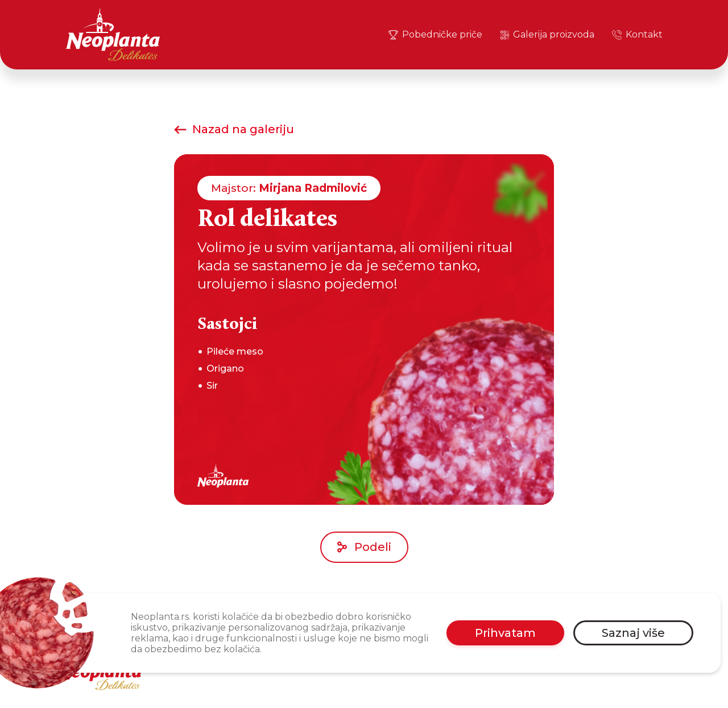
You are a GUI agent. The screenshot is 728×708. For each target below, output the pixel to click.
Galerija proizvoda (547, 35)
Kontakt (637, 35)
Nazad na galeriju (234, 129)
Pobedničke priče (435, 35)
